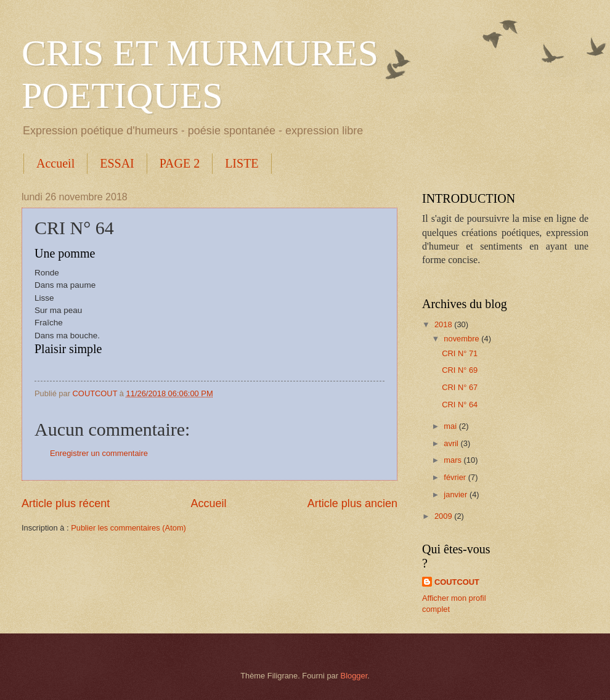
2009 (444, 516)
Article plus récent (66, 503)
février (456, 477)
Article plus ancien (352, 503)
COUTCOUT (457, 582)
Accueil (55, 163)
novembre (462, 339)
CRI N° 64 (460, 405)
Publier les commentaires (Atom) (128, 528)
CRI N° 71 (460, 353)
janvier (457, 494)
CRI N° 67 (460, 387)
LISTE (242, 163)
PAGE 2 (180, 163)
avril (452, 443)
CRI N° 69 (460, 370)
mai (451, 426)
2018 (444, 324)
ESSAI (117, 163)
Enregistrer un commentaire (99, 453)
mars (453, 460)
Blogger (354, 676)
